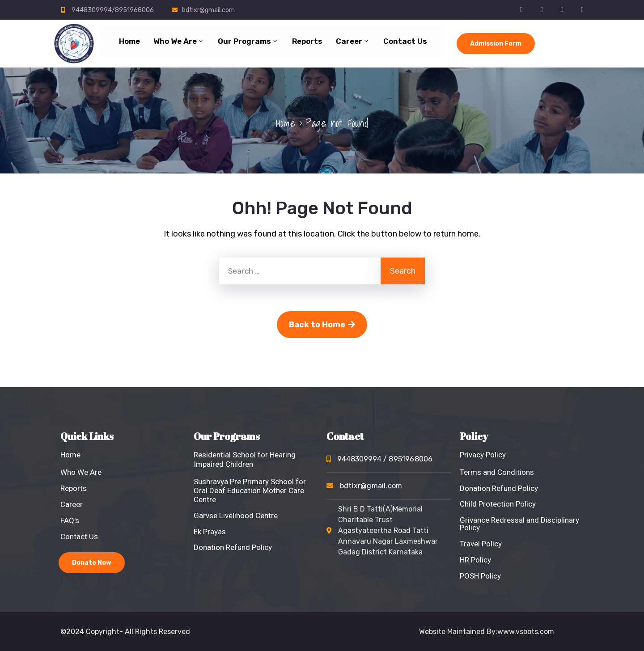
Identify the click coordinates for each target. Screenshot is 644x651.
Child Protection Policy (498, 504)
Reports (307, 41)
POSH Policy (480, 576)
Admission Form (496, 44)
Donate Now (92, 563)
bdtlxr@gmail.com (208, 10)
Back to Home (322, 325)
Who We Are (179, 41)
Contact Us (405, 41)
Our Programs (248, 41)
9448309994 (385, 459)
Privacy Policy (483, 455)
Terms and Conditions (497, 472)
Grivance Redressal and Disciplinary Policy (519, 524)
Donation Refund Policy (233, 547)
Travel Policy (481, 544)
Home (129, 41)
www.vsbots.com (526, 632)
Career (353, 41)
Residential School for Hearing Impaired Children (245, 459)
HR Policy (475, 560)
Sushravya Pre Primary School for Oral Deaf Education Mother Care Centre (250, 490)
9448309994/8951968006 (113, 10)
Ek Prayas (210, 532)
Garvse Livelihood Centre (236, 516)
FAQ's (70, 520)
